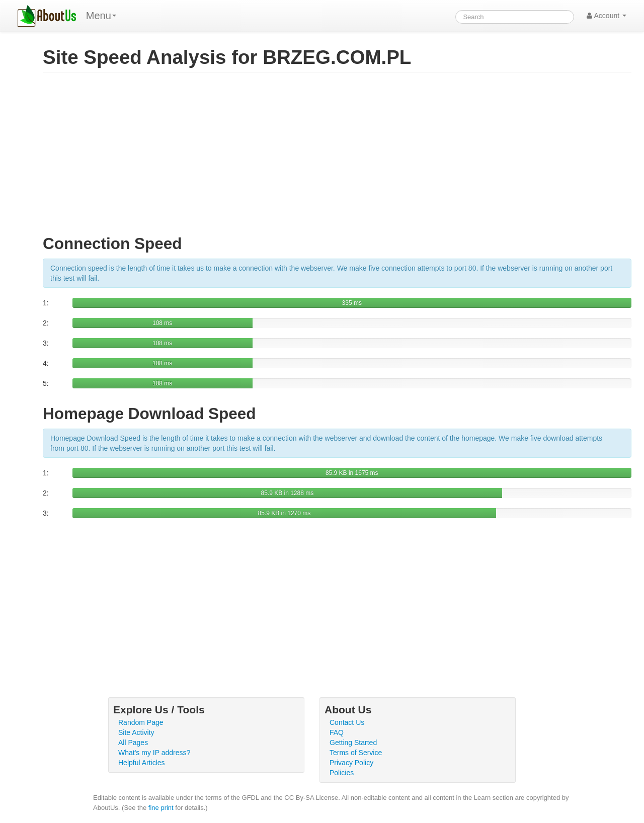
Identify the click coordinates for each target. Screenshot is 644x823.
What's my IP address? (154, 753)
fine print (161, 808)
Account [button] (607, 16)
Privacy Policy (351, 763)
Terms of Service (356, 753)
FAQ (337, 732)
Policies (342, 773)
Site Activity (136, 732)
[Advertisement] (337, 158)
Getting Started (353, 743)
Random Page (141, 722)
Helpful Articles (142, 763)
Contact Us (347, 722)
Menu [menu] (101, 16)
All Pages (133, 743)
